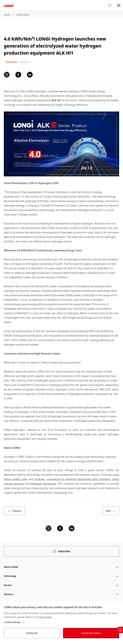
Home (7, 15)
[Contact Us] (120, 630)
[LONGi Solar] (9, 5)
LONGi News (23, 15)
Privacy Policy (45, 617)
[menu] (119, 5)
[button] (110, 5)
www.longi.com (64, 493)
